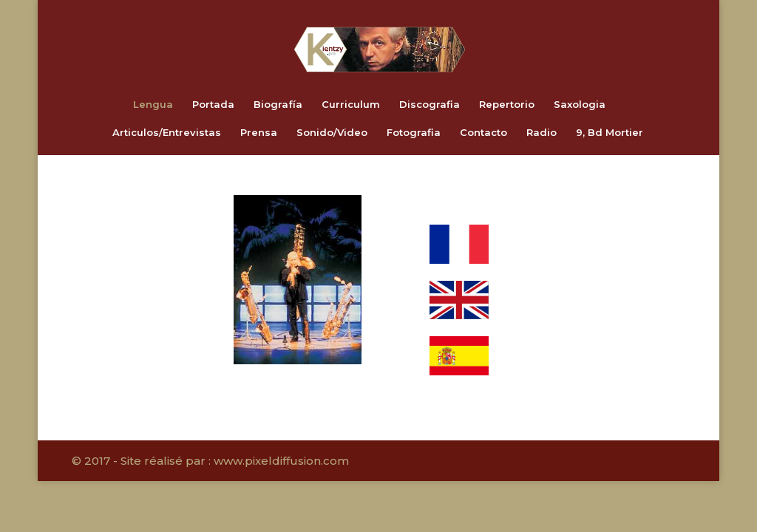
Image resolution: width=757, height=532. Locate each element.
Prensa (259, 133)
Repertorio (507, 105)
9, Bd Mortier (610, 133)
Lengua (153, 105)
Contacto (483, 133)
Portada (213, 105)
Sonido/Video (332, 133)
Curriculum (351, 105)
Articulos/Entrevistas (167, 133)
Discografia (430, 105)
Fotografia (414, 133)
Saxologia (580, 105)
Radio (542, 133)
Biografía (278, 105)
